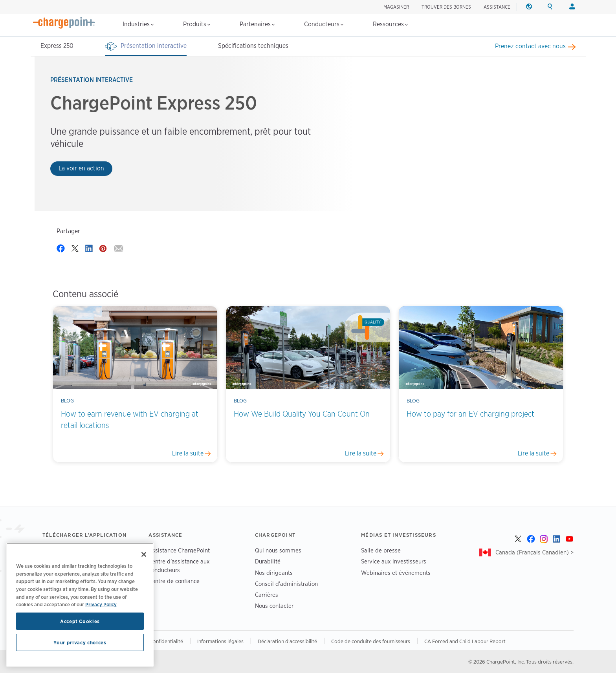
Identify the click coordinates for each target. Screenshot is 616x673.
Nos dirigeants (274, 573)
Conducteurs (324, 24)
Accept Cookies (80, 621)
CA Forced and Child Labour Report (465, 641)
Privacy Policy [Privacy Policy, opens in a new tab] (101, 604)
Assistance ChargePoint (179, 550)
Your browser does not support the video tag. (457, 133)
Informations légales (220, 641)
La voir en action (81, 168)
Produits (197, 24)
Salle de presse (381, 550)
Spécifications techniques (253, 46)
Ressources (390, 24)
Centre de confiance (174, 581)
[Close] (144, 554)
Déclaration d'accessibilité (287, 641)
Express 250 (57, 46)
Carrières (267, 595)
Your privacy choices (80, 642)
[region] (80, 605)
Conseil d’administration (286, 584)
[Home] (64, 23)
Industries (138, 24)
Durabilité (268, 561)
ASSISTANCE (497, 7)
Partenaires (257, 24)
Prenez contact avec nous (530, 46)
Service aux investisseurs (394, 561)
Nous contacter (274, 606)
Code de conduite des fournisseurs (371, 641)
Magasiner (396, 7)
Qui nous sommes (278, 550)
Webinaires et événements (396, 573)
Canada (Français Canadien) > (534, 552)
